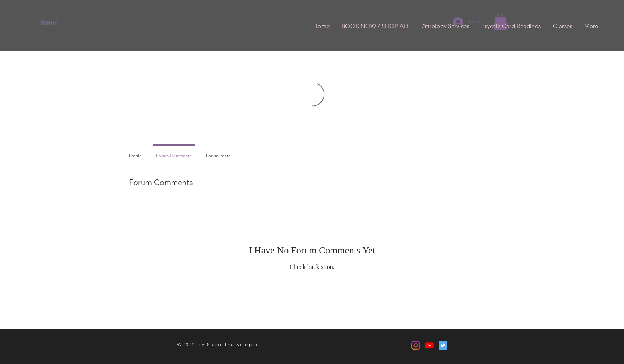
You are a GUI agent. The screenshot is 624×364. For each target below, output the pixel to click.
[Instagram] (416, 345)
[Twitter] (443, 345)
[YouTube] (429, 345)
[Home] (49, 23)
